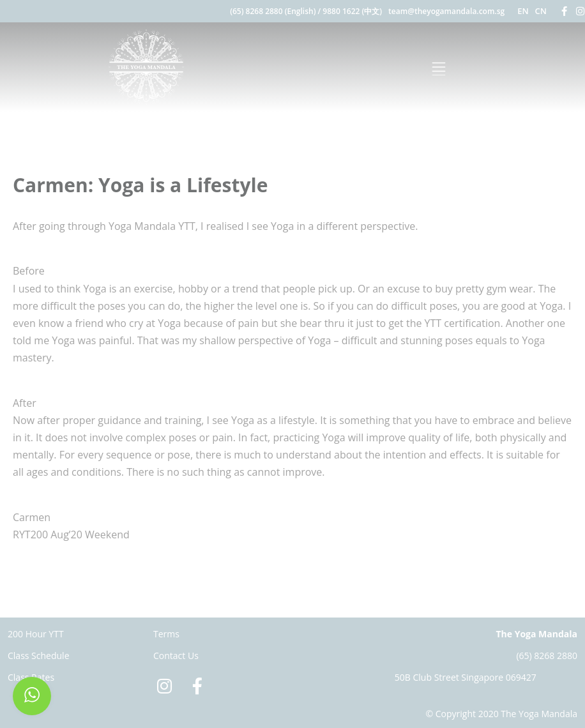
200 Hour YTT (36, 634)
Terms (166, 634)
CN (541, 11)
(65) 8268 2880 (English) (273, 11)
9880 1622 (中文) (352, 11)
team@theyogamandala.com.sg (446, 11)
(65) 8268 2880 (547, 656)
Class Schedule (39, 656)
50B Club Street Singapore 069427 (466, 677)
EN (523, 11)
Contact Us (176, 656)
